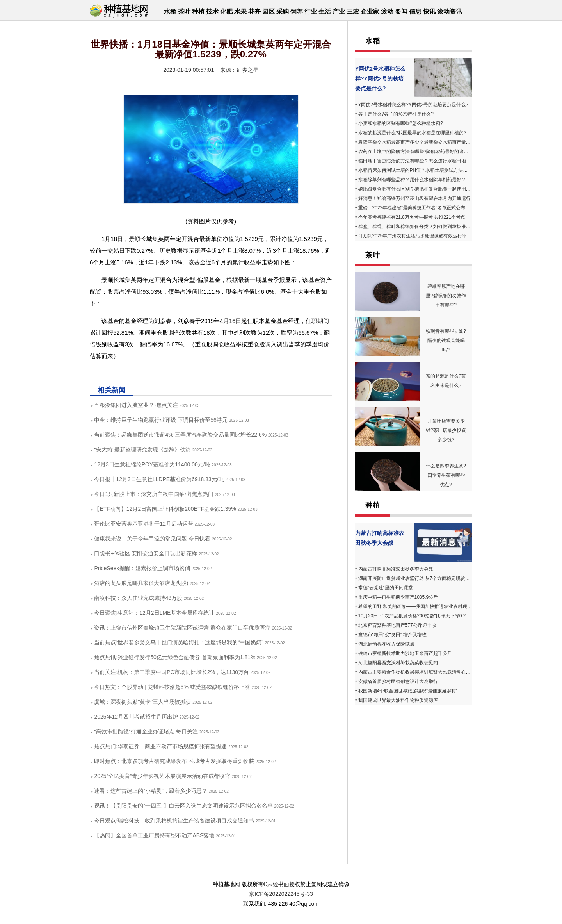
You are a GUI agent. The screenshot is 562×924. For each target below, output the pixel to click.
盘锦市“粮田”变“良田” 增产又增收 (392, 635)
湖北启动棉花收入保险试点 (386, 644)
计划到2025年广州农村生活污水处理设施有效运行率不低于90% (424, 236)
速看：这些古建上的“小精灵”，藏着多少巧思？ (150, 791)
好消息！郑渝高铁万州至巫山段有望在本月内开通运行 (414, 198)
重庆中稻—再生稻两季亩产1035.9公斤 (398, 597)
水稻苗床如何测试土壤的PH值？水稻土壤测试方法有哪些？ (420, 170)
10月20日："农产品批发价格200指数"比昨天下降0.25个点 (418, 616)
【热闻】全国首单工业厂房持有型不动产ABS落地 (154, 835)
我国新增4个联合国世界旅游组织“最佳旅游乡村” (408, 691)
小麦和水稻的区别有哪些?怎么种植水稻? (401, 123)
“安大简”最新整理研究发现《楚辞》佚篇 (142, 450)
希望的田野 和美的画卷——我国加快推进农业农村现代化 (417, 606)
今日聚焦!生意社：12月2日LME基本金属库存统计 (154, 613)
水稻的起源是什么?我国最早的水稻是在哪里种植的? (412, 133)
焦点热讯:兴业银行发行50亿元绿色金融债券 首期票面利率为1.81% (175, 657)
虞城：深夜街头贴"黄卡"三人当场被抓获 (142, 702)
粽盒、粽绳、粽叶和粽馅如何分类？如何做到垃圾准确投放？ (421, 227)
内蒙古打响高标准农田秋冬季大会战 (396, 569)
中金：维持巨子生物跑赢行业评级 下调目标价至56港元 (161, 420)
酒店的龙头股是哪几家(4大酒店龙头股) (141, 583)
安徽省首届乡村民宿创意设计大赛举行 (398, 681)
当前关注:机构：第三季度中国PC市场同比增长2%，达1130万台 (172, 672)
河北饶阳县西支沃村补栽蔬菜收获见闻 (398, 663)
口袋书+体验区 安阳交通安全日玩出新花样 (146, 553)
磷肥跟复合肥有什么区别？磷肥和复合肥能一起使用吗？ (417, 189)
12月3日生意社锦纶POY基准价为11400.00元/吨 (152, 464)
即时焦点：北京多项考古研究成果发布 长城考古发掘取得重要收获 (174, 761)
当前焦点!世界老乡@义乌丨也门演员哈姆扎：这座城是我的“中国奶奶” (179, 642)
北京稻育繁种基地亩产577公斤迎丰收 (397, 625)
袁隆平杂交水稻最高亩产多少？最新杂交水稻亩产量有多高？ (421, 142)
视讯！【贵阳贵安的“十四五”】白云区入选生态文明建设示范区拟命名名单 (183, 806)
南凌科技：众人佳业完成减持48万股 (138, 598)
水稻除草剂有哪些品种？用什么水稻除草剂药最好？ (412, 180)
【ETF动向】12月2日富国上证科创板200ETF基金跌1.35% (165, 509)
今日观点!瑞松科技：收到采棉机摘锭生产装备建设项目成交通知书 (174, 821)
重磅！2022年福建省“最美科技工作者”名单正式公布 (412, 208)
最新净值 (138, 374)
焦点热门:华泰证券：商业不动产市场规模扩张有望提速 (160, 746)
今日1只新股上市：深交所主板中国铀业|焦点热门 (154, 494)
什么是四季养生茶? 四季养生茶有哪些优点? (446, 475)
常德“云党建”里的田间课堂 (386, 588)
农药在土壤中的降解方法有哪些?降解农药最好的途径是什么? (422, 152)
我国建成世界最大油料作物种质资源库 (398, 700)
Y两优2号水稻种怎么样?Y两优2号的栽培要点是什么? (380, 78)
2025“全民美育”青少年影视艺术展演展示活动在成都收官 (162, 776)
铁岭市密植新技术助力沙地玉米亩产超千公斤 (405, 653)
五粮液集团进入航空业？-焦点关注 (136, 405)
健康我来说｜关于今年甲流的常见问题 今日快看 (152, 539)
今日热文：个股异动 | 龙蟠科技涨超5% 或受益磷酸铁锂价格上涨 (172, 687)
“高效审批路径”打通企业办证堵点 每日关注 (146, 731)
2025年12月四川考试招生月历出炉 (136, 717)
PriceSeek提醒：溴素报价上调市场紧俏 (142, 568)
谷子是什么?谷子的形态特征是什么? (396, 114)
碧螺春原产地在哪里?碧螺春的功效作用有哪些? (446, 296)
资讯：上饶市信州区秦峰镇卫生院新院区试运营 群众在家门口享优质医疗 (182, 628)
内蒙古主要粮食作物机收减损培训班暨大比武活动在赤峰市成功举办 (429, 672)
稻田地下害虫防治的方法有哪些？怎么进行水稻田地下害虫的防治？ (429, 161)
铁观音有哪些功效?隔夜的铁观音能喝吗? (446, 341)
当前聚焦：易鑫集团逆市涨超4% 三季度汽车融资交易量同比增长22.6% (180, 435)
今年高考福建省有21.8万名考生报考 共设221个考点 (412, 217)
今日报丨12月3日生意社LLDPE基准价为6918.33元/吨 (159, 479)
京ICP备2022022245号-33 (281, 894)
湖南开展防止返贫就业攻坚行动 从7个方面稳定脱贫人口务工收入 (426, 578)
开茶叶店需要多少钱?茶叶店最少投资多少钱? (446, 430)
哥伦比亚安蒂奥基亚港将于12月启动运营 (144, 524)
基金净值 (163, 374)
